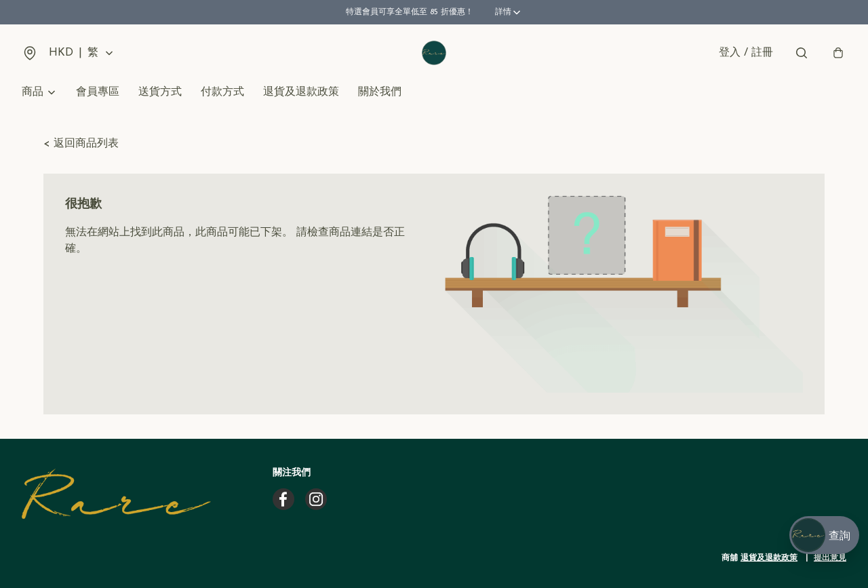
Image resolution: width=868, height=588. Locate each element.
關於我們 (380, 92)
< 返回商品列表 (81, 144)
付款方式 (222, 92)
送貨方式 (160, 92)
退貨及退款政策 (301, 92)
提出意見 (830, 558)
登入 (746, 53)
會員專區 (98, 92)
